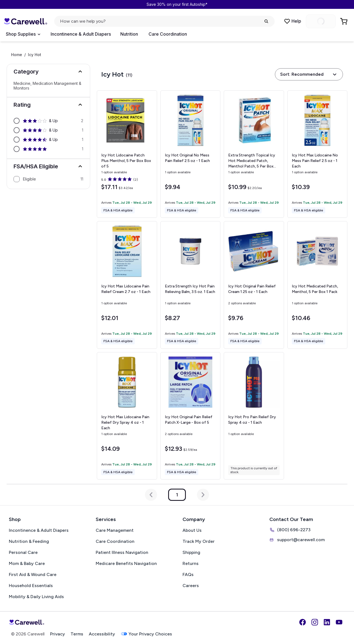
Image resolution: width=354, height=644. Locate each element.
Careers (191, 586)
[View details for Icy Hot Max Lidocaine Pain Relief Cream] (127, 285)
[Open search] (164, 21)
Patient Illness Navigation (122, 552)
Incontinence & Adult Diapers (81, 34)
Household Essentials (31, 586)
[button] (48, 72)
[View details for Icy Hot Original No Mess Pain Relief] (191, 154)
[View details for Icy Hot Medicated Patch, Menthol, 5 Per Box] (317, 285)
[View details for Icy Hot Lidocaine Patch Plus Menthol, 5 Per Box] (127, 154)
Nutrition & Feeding (29, 541)
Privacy (58, 634)
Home (17, 55)
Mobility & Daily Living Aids (36, 597)
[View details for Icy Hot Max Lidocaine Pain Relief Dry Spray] (127, 416)
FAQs (188, 574)
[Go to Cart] (344, 21)
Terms (77, 634)
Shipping (191, 552)
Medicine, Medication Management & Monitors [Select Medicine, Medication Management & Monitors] (47, 86)
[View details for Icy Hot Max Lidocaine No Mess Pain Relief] (317, 154)
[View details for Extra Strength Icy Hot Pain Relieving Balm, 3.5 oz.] (191, 285)
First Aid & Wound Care (33, 574)
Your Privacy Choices (146, 634)
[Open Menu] (23, 34)
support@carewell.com (297, 540)
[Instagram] (315, 622)
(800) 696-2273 (290, 530)
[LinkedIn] (327, 622)
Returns (191, 563)
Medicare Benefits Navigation (126, 563)
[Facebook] (303, 622)
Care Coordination (168, 34)
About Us (192, 530)
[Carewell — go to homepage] (25, 21)
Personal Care (23, 552)
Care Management (115, 530)
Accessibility (102, 634)
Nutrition (129, 34)
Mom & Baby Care (27, 563)
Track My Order (199, 541)
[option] (48, 121)
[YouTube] (339, 622)
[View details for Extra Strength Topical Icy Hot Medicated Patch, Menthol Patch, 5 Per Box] (254, 154)
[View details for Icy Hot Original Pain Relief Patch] (191, 416)
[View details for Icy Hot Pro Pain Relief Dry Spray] (254, 416)
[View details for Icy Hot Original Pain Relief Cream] (254, 285)
